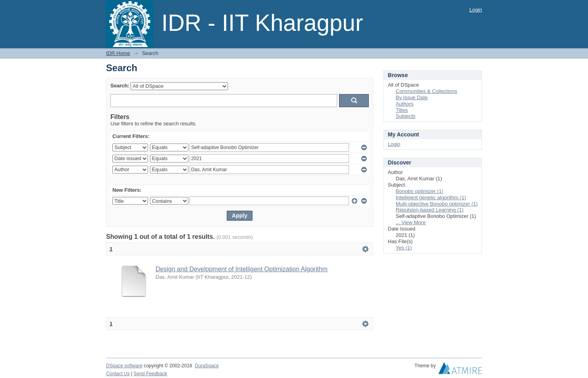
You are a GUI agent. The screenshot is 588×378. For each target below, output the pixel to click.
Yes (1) (404, 248)
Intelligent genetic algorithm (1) (431, 198)
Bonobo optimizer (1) (420, 191)
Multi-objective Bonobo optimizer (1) (437, 204)
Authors (405, 104)
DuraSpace (207, 366)
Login (476, 10)
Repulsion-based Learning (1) (430, 210)
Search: (120, 86)
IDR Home (118, 53)
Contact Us (118, 374)
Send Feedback (151, 374)
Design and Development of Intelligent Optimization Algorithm (242, 269)
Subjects (406, 116)
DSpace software (124, 366)
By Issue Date (412, 97)
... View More (411, 222)
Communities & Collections (426, 91)
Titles (402, 110)
